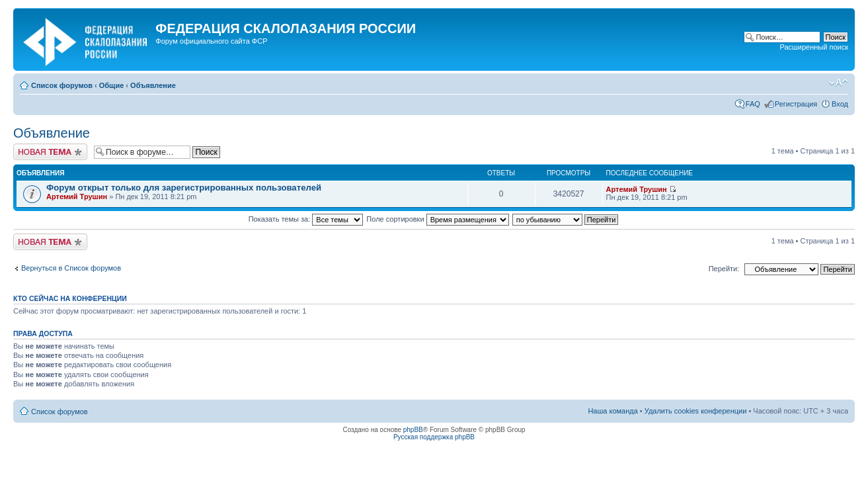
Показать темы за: (306, 219)
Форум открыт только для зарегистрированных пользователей (184, 188)
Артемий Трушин (77, 197)
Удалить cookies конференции (696, 411)
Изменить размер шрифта (839, 83)
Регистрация (796, 104)
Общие (112, 85)
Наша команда (612, 411)
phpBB (413, 430)
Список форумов (62, 85)
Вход (840, 104)
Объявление (153, 85)
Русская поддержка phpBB (434, 437)
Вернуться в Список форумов (71, 268)
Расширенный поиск (814, 47)
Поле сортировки (437, 219)
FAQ (753, 104)
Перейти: (724, 269)
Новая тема (50, 152)
